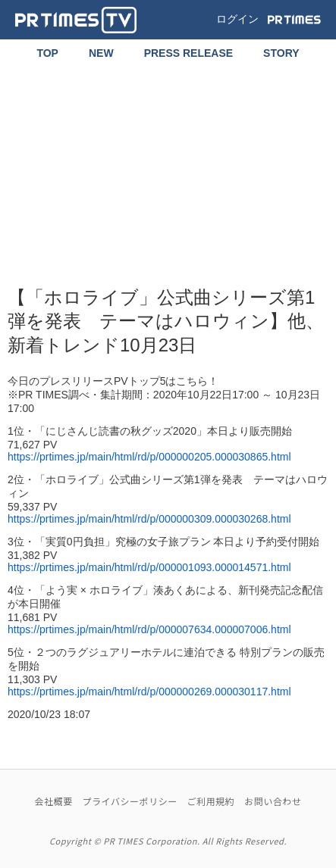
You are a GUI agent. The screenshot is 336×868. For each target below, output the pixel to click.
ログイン (237, 19)
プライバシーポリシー (129, 801)
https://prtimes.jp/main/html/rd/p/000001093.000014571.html (149, 567)
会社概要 (54, 801)
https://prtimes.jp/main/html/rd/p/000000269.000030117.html (149, 692)
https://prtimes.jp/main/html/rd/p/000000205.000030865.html (149, 457)
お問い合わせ (273, 801)
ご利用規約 (211, 801)
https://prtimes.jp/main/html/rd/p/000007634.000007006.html (149, 629)
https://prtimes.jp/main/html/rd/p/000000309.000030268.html (149, 519)
